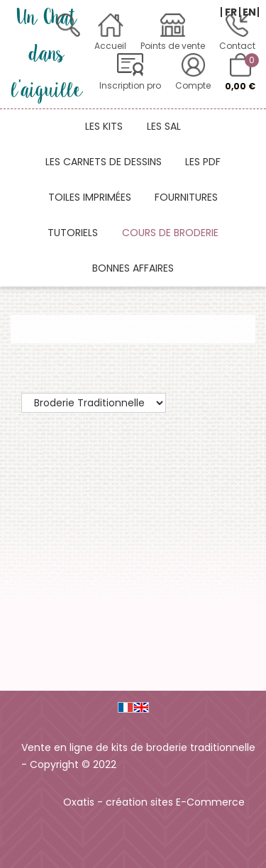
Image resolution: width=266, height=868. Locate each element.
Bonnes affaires (133, 268)
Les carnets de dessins (104, 162)
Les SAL (164, 126)
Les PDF (203, 162)
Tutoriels (73, 233)
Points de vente (173, 46)
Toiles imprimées (90, 197)
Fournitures (186, 197)
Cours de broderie (170, 233)
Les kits (104, 126)
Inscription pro (130, 85)
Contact (237, 46)
